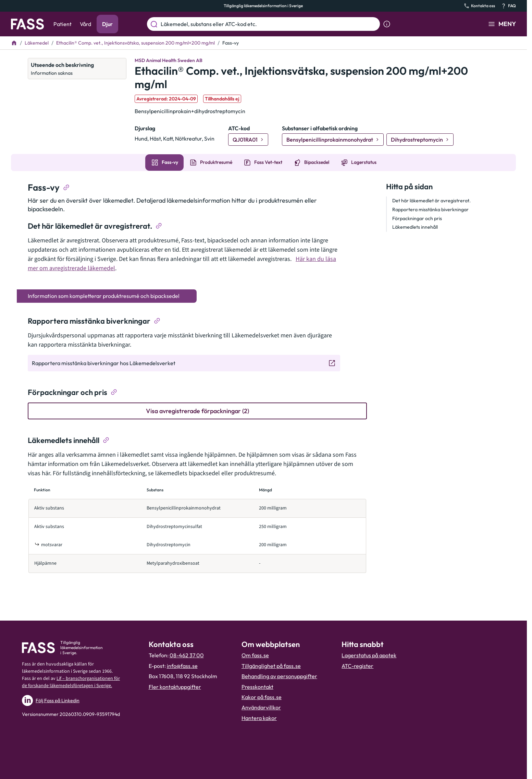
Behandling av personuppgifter (279, 676)
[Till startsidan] (14, 43)
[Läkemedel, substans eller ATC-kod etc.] (269, 24)
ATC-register (357, 666)
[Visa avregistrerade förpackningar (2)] (197, 411)
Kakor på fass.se (262, 697)
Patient (63, 24)
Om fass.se (255, 655)
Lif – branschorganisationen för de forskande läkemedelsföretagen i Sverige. (71, 682)
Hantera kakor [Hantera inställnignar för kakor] (259, 718)
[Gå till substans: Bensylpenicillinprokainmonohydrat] (333, 140)
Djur (107, 24)
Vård (85, 24)
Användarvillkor (261, 707)
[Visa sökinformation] (387, 24)
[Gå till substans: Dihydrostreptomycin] (420, 140)
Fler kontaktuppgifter (175, 687)
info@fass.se (182, 666)
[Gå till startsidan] (27, 24)
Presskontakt (257, 687)
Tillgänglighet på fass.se (271, 666)
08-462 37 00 (187, 655)
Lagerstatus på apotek (369, 655)
